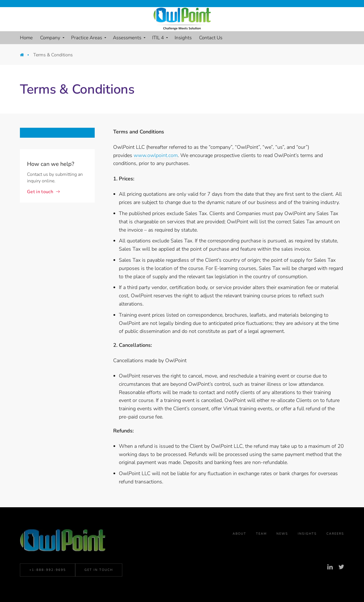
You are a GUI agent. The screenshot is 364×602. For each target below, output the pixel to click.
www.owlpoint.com (156, 155)
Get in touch (40, 192)
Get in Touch (99, 571)
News (282, 535)
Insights (307, 535)
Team (261, 535)
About (239, 535)
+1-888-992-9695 (48, 571)
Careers (335, 535)
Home (26, 56)
